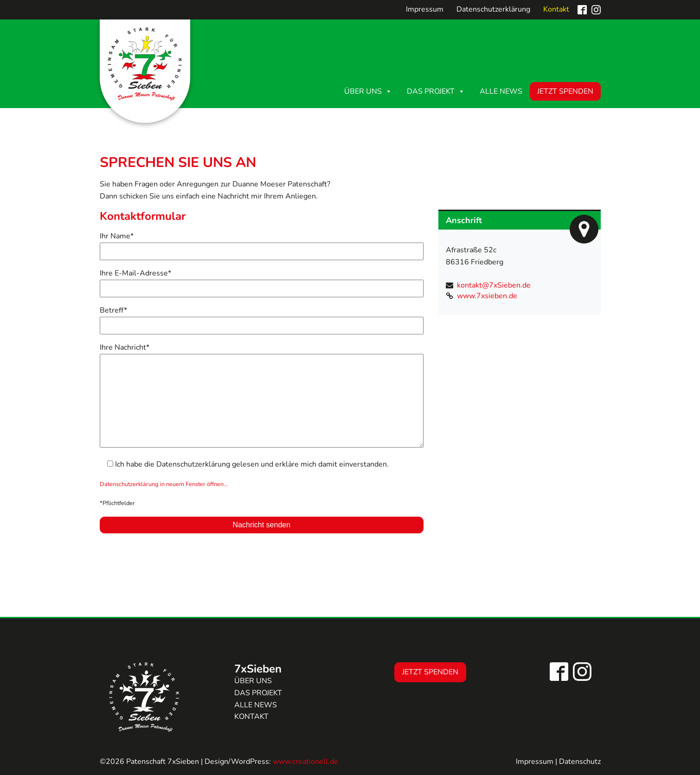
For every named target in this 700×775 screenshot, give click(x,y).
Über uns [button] (368, 91)
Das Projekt (258, 693)
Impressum (425, 9)
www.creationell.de (305, 762)
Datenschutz (580, 762)
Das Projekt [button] (436, 91)
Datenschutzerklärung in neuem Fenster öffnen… (164, 484)
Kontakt (556, 9)
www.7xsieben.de (487, 296)
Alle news (256, 705)
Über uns (253, 681)
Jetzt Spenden (565, 91)
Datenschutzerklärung (493, 9)
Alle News (501, 91)
